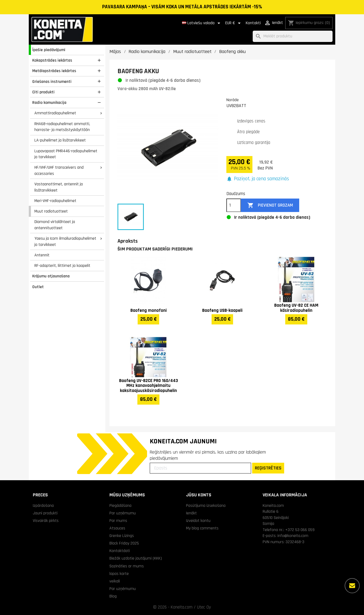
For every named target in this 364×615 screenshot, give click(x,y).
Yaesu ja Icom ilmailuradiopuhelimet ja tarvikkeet (65, 241)
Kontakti (253, 23)
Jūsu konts (199, 495)
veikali (115, 581)
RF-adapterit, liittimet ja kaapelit (62, 266)
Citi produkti (43, 92)
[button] (258, 179)
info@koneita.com (293, 536)
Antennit (42, 255)
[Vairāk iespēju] (352, 586)
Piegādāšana (120, 506)
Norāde (233, 100)
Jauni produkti (45, 513)
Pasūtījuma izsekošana (206, 506)
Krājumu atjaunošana (51, 276)
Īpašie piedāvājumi (49, 50)
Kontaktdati (120, 551)
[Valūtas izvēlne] (234, 23)
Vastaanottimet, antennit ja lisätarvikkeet (59, 187)
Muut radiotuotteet (51, 211)
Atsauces (117, 528)
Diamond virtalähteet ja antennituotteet (55, 225)
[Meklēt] (293, 36)
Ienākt (191, 513)
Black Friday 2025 (124, 543)
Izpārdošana (43, 506)
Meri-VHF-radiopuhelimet (55, 201)
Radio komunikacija (49, 102)
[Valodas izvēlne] (202, 23)
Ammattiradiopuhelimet (55, 113)
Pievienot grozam (270, 205)
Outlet (38, 287)
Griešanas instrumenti (52, 82)
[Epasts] (200, 468)
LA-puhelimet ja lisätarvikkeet (60, 140)
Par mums (118, 521)
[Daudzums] (234, 205)
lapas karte (119, 574)
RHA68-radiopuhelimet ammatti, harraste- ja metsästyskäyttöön (62, 127)
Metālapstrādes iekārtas (54, 71)
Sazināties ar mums (127, 566)
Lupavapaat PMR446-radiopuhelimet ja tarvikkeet (66, 154)
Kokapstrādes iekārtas (52, 60)
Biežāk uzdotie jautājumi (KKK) (136, 558)
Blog (113, 596)
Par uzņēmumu (123, 513)
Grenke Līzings (122, 536)
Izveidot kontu (198, 521)
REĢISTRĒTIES (268, 468)
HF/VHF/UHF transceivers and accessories (59, 170)
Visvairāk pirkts (46, 521)
